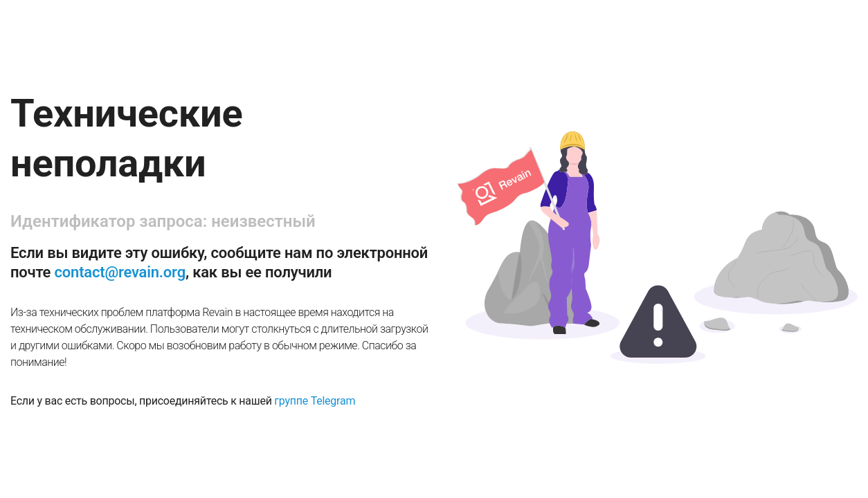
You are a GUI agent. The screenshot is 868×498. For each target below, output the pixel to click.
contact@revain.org (120, 272)
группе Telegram (315, 401)
